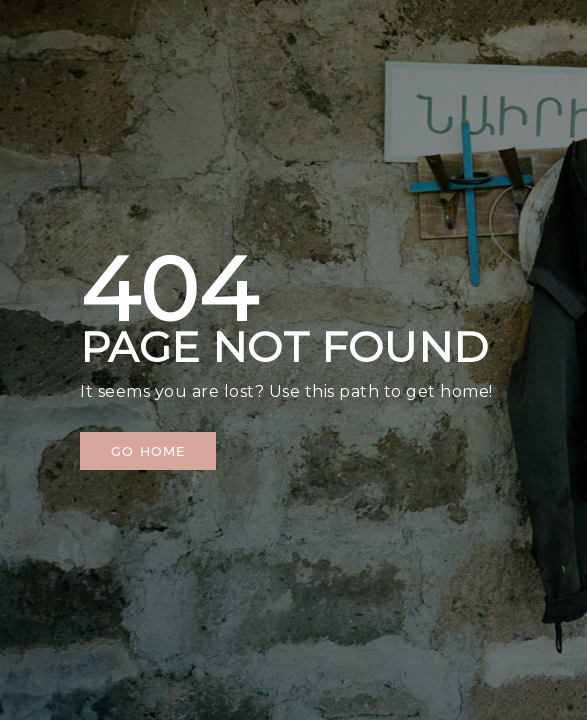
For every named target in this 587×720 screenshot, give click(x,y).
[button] (148, 451)
